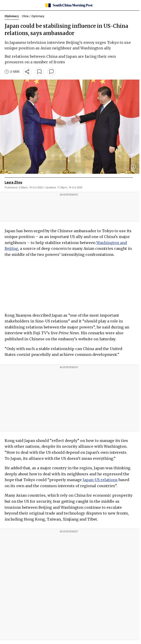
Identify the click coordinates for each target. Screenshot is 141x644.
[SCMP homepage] (69, 5)
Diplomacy (12, 16)
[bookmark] (39, 72)
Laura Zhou (13, 182)
